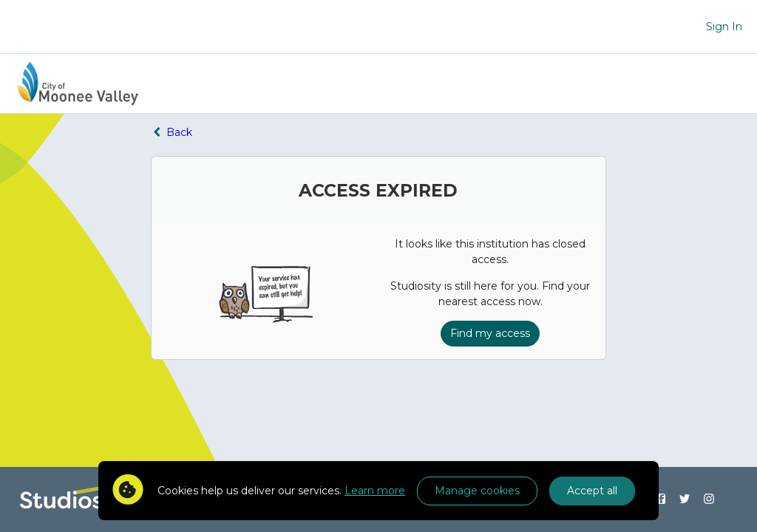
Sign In (724, 27)
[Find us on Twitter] (685, 499)
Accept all (592, 491)
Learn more (375, 491)
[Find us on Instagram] (709, 499)
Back (172, 132)
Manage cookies (477, 491)
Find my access (490, 333)
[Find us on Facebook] (661, 499)
